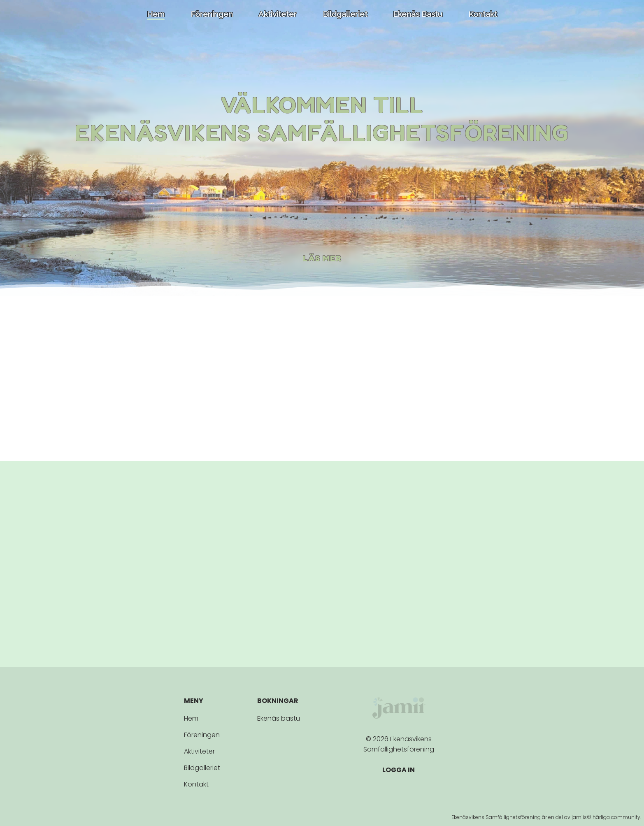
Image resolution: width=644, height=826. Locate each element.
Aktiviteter (278, 15)
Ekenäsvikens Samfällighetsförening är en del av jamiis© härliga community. (546, 817)
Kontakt (483, 15)
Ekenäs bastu (418, 15)
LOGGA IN (399, 770)
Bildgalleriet (345, 15)
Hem (156, 15)
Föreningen (212, 15)
